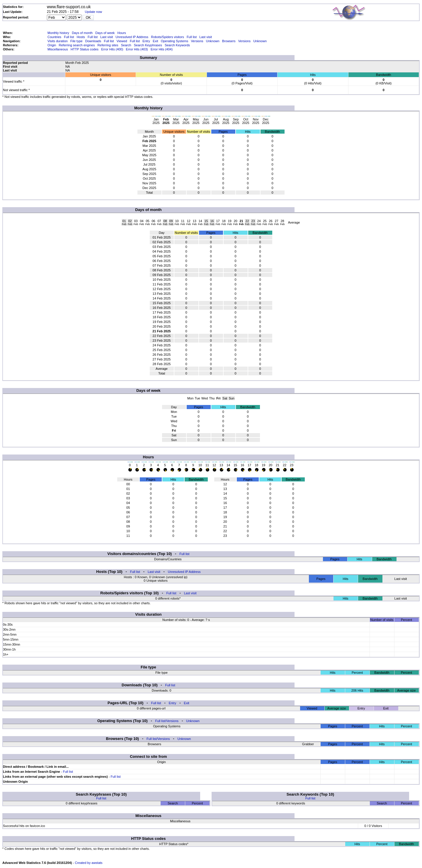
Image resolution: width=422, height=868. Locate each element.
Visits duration (58, 41)
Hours (121, 33)
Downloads (93, 41)
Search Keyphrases (148, 45)
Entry (146, 41)
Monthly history (58, 33)
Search (126, 45)
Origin (52, 45)
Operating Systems (175, 41)
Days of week (105, 33)
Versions (197, 41)
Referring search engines (77, 45)
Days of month (82, 33)
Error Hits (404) (162, 49)
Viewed (122, 41)
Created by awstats (89, 863)
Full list (69, 37)
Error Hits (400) (112, 49)
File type (76, 41)
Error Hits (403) (137, 49)
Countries (54, 37)
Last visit (107, 37)
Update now (94, 12)
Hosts (81, 37)
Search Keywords (177, 45)
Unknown (213, 41)
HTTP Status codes (85, 49)
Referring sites (108, 45)
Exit (155, 41)
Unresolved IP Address (132, 37)
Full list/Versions (167, 721)
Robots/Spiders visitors (167, 37)
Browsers (229, 41)
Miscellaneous (58, 49)
